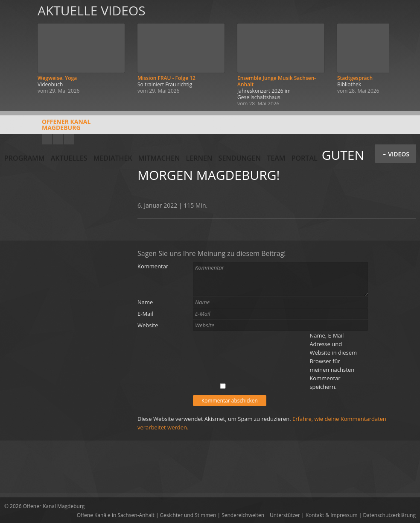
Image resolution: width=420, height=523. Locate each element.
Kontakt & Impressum (332, 515)
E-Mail (145, 314)
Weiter (404, 52)
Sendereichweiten (243, 515)
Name (145, 302)
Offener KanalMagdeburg (47, 128)
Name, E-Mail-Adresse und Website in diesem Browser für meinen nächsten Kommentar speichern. (333, 361)
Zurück (16, 52)
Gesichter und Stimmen (188, 515)
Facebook (58, 139)
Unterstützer (285, 515)
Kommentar (153, 266)
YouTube (47, 139)
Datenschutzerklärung (389, 515)
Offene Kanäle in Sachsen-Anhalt (116, 515)
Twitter (69, 139)
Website (148, 325)
